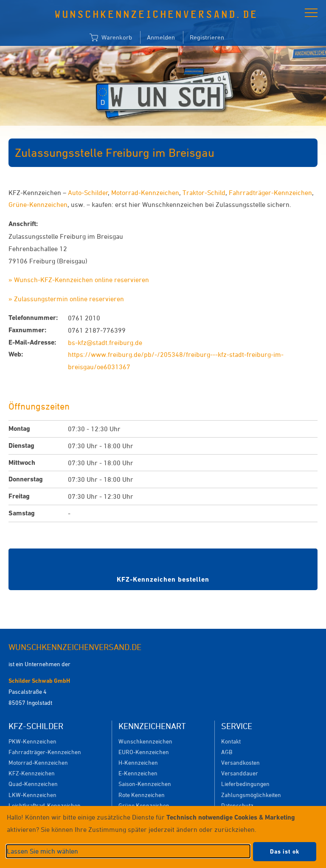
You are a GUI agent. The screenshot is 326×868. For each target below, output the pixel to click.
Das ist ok (285, 851)
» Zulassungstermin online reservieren (66, 299)
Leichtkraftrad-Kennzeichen (45, 805)
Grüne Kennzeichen (144, 805)
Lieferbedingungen (245, 784)
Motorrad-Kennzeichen (145, 192)
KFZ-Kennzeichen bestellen (163, 579)
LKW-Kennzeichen (32, 795)
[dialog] (163, 837)
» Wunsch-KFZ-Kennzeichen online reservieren (79, 280)
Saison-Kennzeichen (145, 784)
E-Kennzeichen (138, 773)
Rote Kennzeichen (142, 795)
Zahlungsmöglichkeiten (251, 795)
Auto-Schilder (88, 192)
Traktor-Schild (204, 192)
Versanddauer (240, 773)
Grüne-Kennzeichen (38, 204)
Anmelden (161, 37)
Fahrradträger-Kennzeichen (270, 192)
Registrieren (207, 37)
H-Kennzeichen (138, 762)
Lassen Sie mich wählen (42, 851)
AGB (227, 752)
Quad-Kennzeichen (33, 784)
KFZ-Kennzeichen (32, 773)
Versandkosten (240, 762)
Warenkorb (111, 38)
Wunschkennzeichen (145, 741)
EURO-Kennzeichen (144, 752)
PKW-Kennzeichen (32, 741)
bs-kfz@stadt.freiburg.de (105, 342)
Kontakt (231, 741)
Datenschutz (237, 805)
